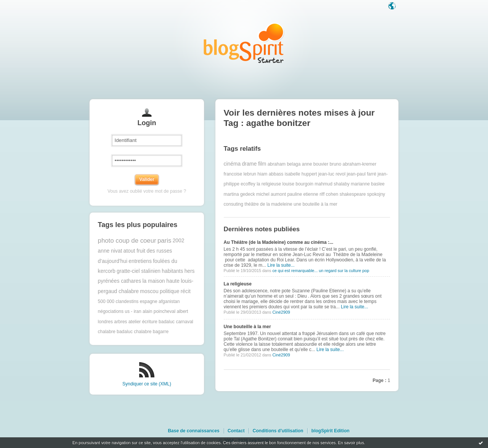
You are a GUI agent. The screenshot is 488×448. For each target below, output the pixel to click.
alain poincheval (159, 311)
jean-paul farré (362, 174)
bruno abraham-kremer (353, 164)
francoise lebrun (240, 174)
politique (169, 291)
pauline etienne (303, 194)
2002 (179, 241)
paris (164, 241)
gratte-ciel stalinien (139, 271)
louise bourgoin (298, 184)
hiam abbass (270, 174)
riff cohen (329, 194)
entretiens (140, 261)
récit (186, 291)
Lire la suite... (281, 265)
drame (249, 164)
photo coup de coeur (127, 241)
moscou (149, 291)
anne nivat (110, 251)
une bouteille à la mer (315, 204)
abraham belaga (284, 164)
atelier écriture (143, 322)
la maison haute (161, 281)
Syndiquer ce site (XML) (147, 384)
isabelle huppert (301, 174)
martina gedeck (239, 194)
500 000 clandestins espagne (128, 301)
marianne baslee (368, 184)
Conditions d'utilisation (278, 431)
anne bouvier (315, 164)
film (262, 164)
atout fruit (135, 251)
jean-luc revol (332, 174)
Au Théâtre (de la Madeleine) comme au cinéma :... (279, 242)
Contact (236, 431)
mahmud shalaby (332, 184)
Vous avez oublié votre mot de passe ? (147, 191)
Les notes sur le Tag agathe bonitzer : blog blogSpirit (244, 43)
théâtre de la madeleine (268, 204)
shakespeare (353, 194)
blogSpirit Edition (331, 431)
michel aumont (271, 194)
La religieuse (238, 284)
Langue (393, 6)
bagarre (161, 332)
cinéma (232, 164)
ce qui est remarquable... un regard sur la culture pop (321, 271)
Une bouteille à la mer (247, 327)
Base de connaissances (193, 431)
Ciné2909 (281, 312)
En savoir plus (351, 443)
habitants (172, 271)
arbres (120, 322)
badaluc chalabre (134, 332)
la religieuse (269, 184)
